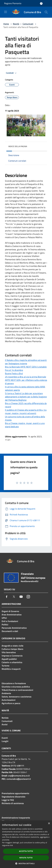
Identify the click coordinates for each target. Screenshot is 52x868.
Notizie (5, 718)
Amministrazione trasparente (16, 818)
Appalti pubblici (9, 659)
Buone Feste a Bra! (14, 373)
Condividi (12, 73)
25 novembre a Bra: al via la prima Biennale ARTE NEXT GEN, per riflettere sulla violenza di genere (26, 380)
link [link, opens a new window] (11, 845)
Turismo (6, 666)
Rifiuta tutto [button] (26, 858)
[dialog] (26, 844)
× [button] (49, 824)
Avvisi (5, 724)
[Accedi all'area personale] (41, 4)
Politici (5, 625)
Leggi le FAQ (8, 800)
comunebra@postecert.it (19, 779)
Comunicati (28, 24)
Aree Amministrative (12, 615)
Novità (16, 24)
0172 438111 (18, 766)
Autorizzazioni (9, 700)
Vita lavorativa (9, 652)
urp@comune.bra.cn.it (19, 776)
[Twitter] (14, 597)
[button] (26, 863)
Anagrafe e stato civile (12, 646)
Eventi (5, 738)
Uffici (4, 618)
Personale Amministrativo (14, 628)
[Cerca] (46, 12)
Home (6, 24)
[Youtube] (21, 597)
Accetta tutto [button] (26, 851)
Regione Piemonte (13, 3)
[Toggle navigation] (6, 12)
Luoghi (5, 741)
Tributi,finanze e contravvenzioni (17, 690)
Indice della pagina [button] (18, 146)
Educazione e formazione (14, 683)
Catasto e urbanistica (12, 662)
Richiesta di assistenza (13, 803)
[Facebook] (7, 597)
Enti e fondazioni (10, 621)
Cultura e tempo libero (12, 649)
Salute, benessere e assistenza (17, 697)
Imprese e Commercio (12, 656)
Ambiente (6, 693)
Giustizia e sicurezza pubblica (16, 687)
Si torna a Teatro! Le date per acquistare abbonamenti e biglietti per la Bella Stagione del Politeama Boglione (26, 397)
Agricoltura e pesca (11, 703)
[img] (42, 146)
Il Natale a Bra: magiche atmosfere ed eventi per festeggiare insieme (26, 362)
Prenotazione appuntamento (15, 793)
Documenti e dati (10, 631)
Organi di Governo (10, 611)
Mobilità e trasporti (11, 669)
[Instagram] (28, 597)
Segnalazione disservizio (14, 797)
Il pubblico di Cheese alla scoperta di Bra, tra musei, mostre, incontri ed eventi (26, 412)
